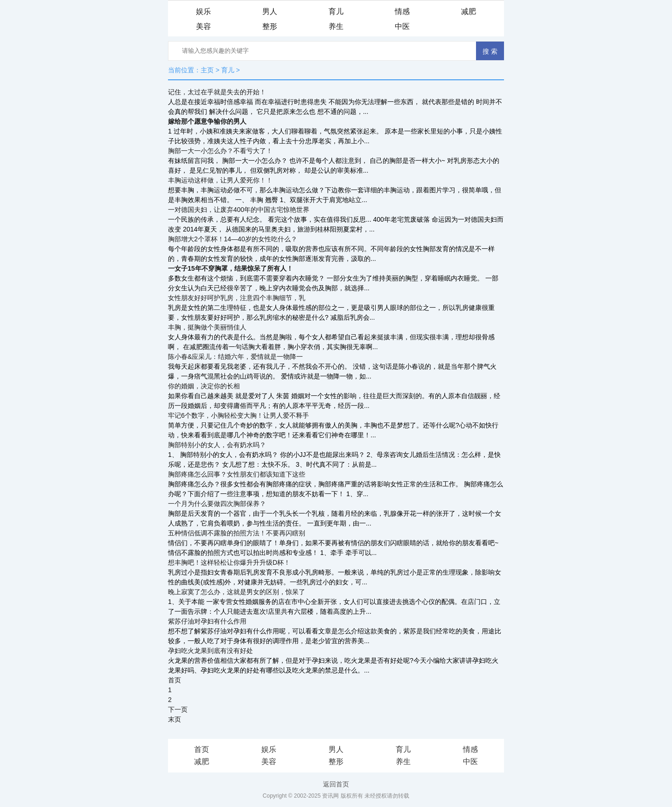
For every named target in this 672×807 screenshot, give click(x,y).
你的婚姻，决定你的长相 (204, 386)
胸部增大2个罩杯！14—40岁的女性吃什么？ (233, 239)
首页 (175, 680)
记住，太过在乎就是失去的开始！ (217, 92)
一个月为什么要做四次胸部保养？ (217, 504)
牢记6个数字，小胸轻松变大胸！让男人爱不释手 (238, 415)
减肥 (469, 11)
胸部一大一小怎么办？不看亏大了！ (220, 151)
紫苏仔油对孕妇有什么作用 (207, 621)
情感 (402, 11)
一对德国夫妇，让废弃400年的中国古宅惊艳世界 (239, 210)
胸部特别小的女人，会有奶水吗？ (217, 445)
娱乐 (203, 11)
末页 (175, 719)
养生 (336, 26)
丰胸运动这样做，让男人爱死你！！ (220, 180)
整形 (270, 26)
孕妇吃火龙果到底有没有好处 (210, 651)
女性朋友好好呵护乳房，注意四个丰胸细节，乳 (237, 298)
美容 (203, 26)
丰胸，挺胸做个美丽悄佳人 (207, 327)
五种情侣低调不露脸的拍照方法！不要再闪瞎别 (237, 533)
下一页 (178, 709)
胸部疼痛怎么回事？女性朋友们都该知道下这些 (237, 474)
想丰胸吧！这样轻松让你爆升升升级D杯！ (229, 562)
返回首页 (336, 784)
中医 (402, 26)
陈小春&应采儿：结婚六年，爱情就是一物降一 (235, 357)
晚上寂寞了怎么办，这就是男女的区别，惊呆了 (237, 592)
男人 (270, 11)
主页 (207, 70)
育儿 (336, 11)
